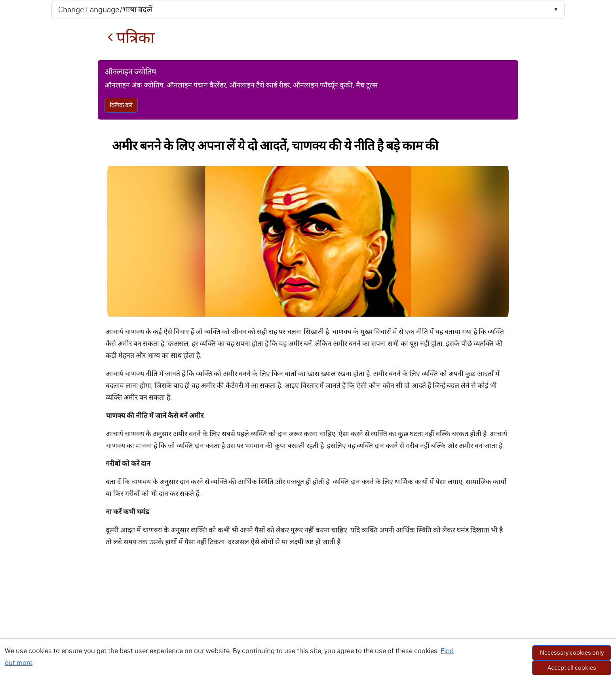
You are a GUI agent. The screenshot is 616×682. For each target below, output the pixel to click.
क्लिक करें (121, 105)
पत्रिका (131, 38)
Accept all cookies (572, 668)
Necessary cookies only (572, 653)
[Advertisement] (308, 623)
